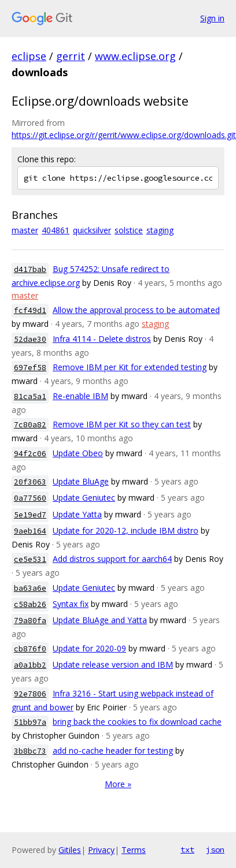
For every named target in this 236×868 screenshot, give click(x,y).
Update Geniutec (84, 498)
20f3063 (30, 482)
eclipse (29, 56)
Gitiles (70, 850)
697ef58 (30, 368)
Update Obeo (78, 453)
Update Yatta (77, 514)
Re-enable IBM (80, 396)
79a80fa (30, 621)
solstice (129, 230)
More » (118, 784)
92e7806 (30, 694)
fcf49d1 (30, 310)
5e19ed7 (30, 515)
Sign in (212, 18)
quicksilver (92, 230)
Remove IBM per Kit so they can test (122, 424)
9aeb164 (30, 531)
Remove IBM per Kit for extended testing (130, 367)
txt (187, 850)
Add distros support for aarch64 (112, 559)
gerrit (71, 56)
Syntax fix (71, 604)
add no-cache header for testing (113, 750)
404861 (56, 230)
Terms (134, 850)
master (25, 230)
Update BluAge (81, 481)
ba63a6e (30, 588)
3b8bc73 (30, 751)
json (215, 850)
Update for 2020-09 (89, 648)
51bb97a (30, 722)
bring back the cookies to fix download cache (137, 722)
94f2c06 (30, 454)
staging (160, 230)
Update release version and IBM (113, 664)
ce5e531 (30, 559)
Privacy (101, 850)
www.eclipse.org (135, 56)
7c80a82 (30, 425)
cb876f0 (30, 649)
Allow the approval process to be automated (136, 310)
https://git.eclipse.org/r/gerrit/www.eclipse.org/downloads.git (124, 135)
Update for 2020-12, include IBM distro (126, 530)
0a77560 (30, 498)
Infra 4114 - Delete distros (102, 339)
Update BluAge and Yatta (100, 620)
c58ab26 (30, 604)
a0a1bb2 (30, 665)
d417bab (30, 269)
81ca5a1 (30, 396)
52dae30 (30, 339)
